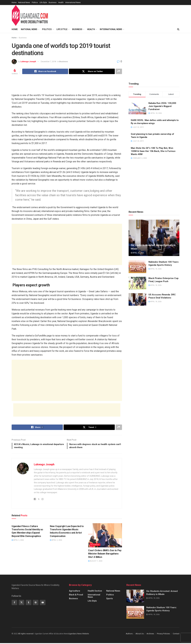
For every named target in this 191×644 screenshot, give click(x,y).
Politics (35, 3)
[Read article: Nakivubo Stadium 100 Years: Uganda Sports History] (137, 267)
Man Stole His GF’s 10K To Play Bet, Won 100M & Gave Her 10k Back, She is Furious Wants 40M (153, 151)
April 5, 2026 (18, 541)
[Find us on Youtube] (43, 603)
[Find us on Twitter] (21, 603)
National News (24, 3)
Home (14, 3)
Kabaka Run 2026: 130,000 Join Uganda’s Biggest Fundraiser (162, 106)
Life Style (43, 3)
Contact (176, 634)
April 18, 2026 (137, 253)
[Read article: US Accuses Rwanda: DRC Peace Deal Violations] (137, 299)
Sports (110, 599)
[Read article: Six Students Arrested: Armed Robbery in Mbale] (154, 238)
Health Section (95, 592)
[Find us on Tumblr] (29, 603)
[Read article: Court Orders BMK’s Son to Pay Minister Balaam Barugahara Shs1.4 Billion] (105, 536)
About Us (140, 634)
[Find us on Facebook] (14, 603)
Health (61, 3)
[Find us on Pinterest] (36, 603)
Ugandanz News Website (79, 635)
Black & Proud (76, 596)
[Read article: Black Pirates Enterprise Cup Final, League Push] (137, 283)
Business (53, 3)
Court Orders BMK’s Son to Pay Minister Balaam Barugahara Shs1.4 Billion (105, 555)
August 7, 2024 (95, 562)
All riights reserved (26, 635)
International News (73, 3)
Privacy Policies (163, 634)
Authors (129, 634)
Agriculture (75, 592)
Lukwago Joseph (28, 61)
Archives (150, 634)
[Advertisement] (67, 86)
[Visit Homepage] (30, 15)
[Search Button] (178, 29)
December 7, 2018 (48, 61)
